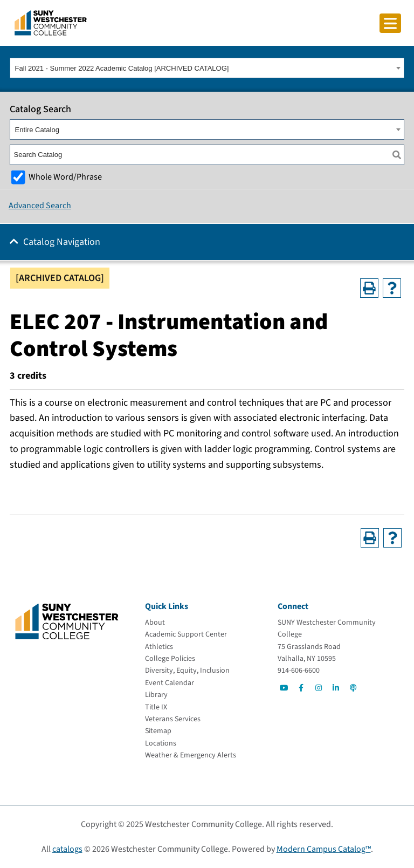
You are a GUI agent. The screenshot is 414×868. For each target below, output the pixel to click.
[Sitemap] (158, 731)
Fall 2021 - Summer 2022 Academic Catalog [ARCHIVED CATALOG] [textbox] (122, 68)
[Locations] (161, 743)
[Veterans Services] (173, 719)
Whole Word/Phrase (65, 177)
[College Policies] (170, 659)
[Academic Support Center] (186, 634)
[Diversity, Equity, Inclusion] (187, 671)
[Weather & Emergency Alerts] (191, 755)
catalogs (67, 849)
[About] (155, 623)
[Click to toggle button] (390, 23)
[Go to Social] (284, 688)
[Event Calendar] (170, 683)
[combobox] (207, 68)
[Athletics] (159, 647)
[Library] (156, 695)
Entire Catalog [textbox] (37, 130)
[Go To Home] (51, 22)
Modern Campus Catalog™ (324, 849)
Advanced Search (40, 206)
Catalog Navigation (62, 242)
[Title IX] (156, 707)
